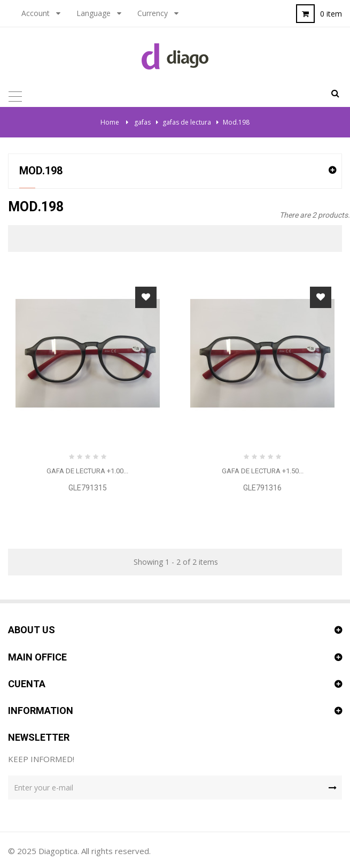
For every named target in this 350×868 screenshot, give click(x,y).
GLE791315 (88, 488)
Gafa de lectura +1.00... (87, 471)
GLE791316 (262, 488)
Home (110, 122)
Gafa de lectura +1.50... (263, 471)
